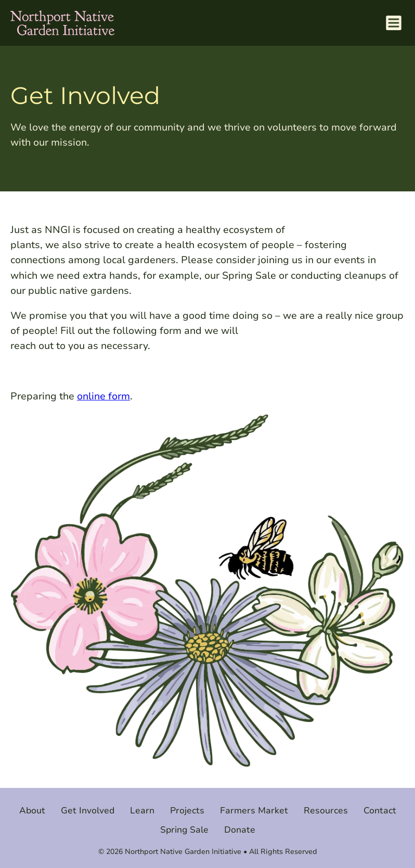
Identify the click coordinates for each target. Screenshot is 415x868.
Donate (240, 830)
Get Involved (88, 810)
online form (103, 396)
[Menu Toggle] (393, 23)
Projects (187, 810)
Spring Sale (184, 830)
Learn (142, 810)
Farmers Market (254, 810)
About (32, 810)
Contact (380, 810)
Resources (326, 810)
